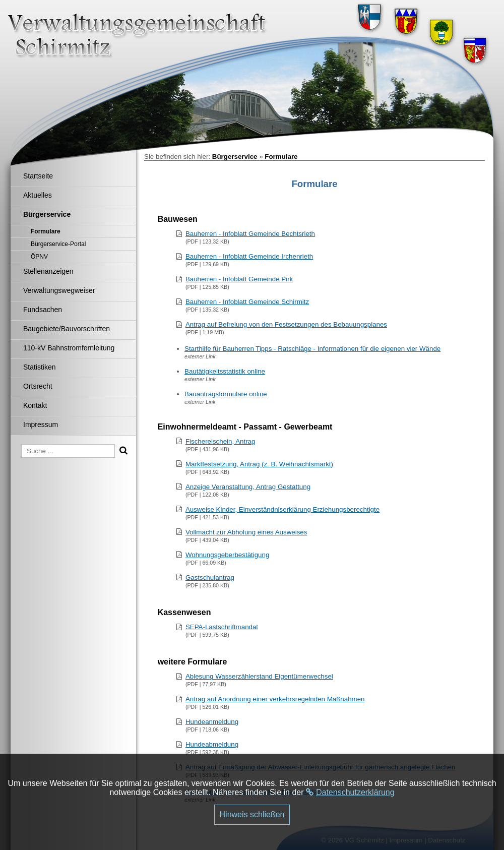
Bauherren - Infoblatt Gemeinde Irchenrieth (249, 256)
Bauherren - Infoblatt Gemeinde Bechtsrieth (250, 234)
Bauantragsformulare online (226, 394)
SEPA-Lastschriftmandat (222, 627)
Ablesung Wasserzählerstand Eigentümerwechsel (259, 676)
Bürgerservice (235, 157)
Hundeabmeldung (212, 744)
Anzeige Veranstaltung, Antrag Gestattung (248, 487)
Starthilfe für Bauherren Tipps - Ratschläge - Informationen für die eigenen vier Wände (312, 349)
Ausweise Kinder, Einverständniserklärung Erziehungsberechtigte (282, 509)
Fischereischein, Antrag (220, 441)
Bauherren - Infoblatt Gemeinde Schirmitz (247, 302)
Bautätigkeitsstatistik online (225, 371)
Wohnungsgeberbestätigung (228, 555)
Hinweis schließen (252, 814)
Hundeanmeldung (212, 722)
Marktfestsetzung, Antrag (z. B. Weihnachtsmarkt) (259, 464)
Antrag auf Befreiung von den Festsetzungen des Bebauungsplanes (286, 324)
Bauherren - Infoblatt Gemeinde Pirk (239, 279)
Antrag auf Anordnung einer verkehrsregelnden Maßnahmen (275, 699)
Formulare (281, 157)
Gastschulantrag (210, 578)
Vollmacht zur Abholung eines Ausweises (246, 532)
